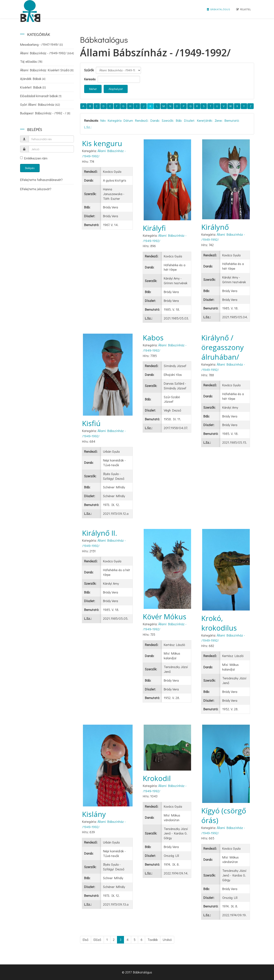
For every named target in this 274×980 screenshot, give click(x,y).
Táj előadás (31, 61)
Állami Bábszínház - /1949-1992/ (47, 53)
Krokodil (157, 778)
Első (86, 940)
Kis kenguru (102, 143)
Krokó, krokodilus (219, 623)
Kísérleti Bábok (33, 87)
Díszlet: (190, 120)
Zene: (219, 120)
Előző (97, 940)
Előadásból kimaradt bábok (41, 96)
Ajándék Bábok (33, 79)
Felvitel (244, 9)
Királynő (215, 227)
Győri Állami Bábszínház (40, 104)
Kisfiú (91, 423)
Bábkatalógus (218, 9)
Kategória (115, 120)
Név (103, 120)
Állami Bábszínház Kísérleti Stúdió (47, 70)
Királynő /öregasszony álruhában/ (223, 347)
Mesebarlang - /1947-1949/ (41, 44)
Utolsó (167, 940)
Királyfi (154, 228)
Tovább (153, 940)
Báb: (179, 120)
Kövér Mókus (165, 617)
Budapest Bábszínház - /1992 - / (45, 113)
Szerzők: (168, 120)
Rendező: (142, 120)
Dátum (128, 120)
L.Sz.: (88, 127)
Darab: (155, 120)
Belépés (30, 168)
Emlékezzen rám (34, 158)
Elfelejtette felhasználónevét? (41, 180)
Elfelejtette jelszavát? (36, 189)
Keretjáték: (205, 120)
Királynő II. (100, 533)
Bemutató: (232, 120)
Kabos (153, 338)
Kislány (94, 814)
